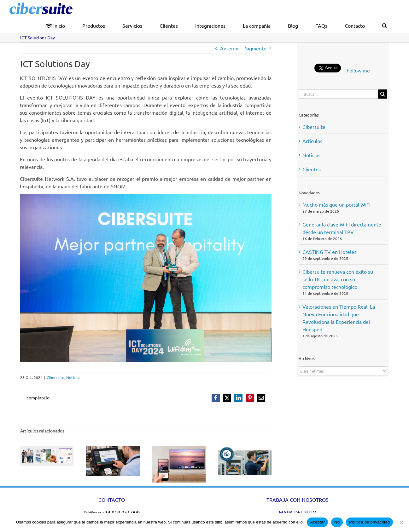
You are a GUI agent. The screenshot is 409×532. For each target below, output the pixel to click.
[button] (385, 25)
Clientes (312, 169)
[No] (401, 522)
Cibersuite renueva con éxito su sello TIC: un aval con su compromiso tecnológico (338, 279)
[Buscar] (383, 94)
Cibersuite (56, 377)
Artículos (312, 141)
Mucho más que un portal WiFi (336, 204)
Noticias (73, 377)
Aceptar (317, 522)
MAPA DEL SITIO (298, 512)
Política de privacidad (369, 522)
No (337, 522)
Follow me (358, 70)
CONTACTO (112, 500)
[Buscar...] (338, 94)
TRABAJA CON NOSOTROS (298, 500)
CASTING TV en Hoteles (329, 252)
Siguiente (256, 48)
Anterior (230, 48)
